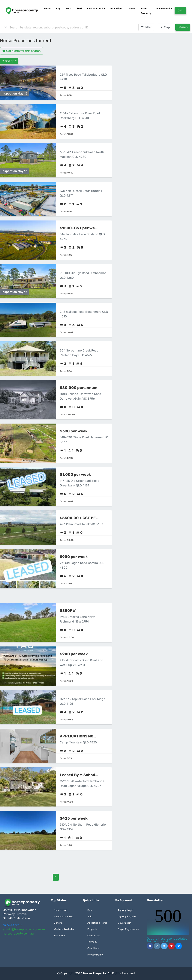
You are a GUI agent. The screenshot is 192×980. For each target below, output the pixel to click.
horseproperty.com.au (18, 933)
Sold (79, 9)
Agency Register (127, 916)
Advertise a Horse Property (97, 926)
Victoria (58, 923)
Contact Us (94, 936)
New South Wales (63, 916)
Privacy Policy (95, 955)
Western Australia (64, 929)
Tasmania (59, 936)
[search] (60, 27)
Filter (146, 27)
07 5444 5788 (13, 925)
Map (165, 27)
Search (183, 27)
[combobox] (60, 28)
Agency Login (125, 910)
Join (180, 11)
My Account (163, 9)
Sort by (8, 61)
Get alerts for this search (22, 51)
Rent (69, 9)
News (132, 9)
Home (47, 9)
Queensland (61, 910)
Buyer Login (124, 923)
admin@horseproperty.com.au (24, 929)
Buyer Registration (128, 929)
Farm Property (146, 11)
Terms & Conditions (93, 945)
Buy (58, 9)
